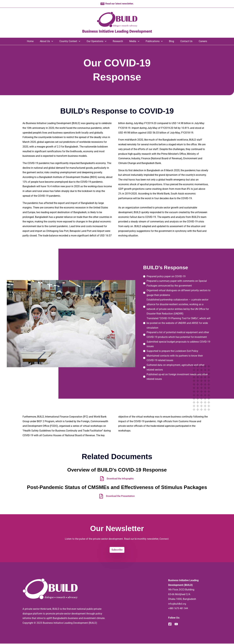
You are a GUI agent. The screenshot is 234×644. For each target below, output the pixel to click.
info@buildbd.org (178, 604)
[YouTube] (177, 625)
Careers (203, 42)
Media (134, 42)
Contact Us (186, 42)
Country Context (70, 42)
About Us (46, 42)
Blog (171, 42)
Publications (154, 42)
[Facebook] (170, 625)
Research (118, 42)
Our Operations (97, 42)
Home (30, 42)
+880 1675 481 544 (179, 609)
